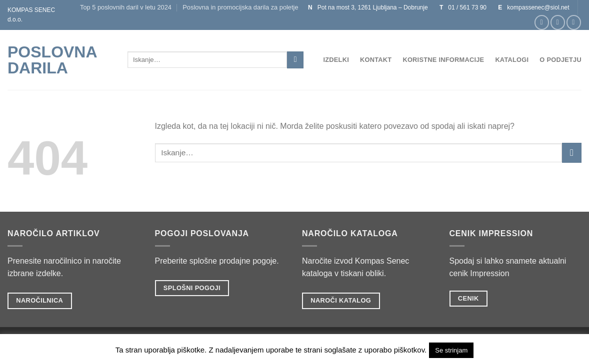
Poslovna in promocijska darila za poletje (240, 7)
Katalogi (512, 60)
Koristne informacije (443, 60)
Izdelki (336, 60)
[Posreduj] (295, 60)
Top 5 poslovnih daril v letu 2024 (126, 7)
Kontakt (376, 60)
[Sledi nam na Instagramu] (558, 22)
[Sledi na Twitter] (574, 22)
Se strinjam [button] (451, 350)
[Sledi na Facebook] (542, 22)
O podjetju (560, 60)
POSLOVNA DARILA (52, 60)
